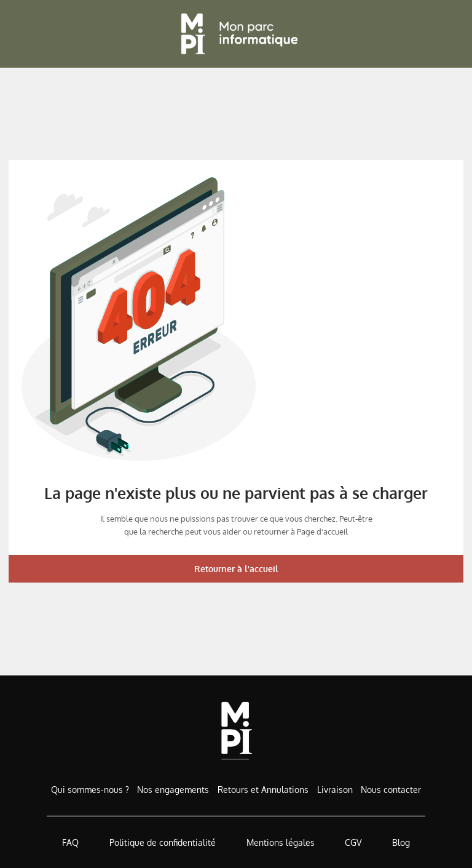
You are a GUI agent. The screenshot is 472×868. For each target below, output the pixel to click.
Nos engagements (173, 790)
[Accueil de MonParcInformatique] (236, 731)
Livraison (335, 790)
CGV (353, 842)
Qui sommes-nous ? (90, 790)
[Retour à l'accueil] (236, 34)
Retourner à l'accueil (236, 569)
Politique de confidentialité (163, 842)
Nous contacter (391, 790)
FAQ (70, 842)
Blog (401, 842)
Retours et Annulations (263, 790)
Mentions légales (281, 842)
